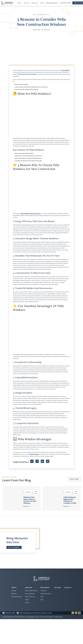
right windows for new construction (30, 214)
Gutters (27, 603)
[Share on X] (32, 461)
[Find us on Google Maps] (34, 613)
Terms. (61, 617)
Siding (27, 600)
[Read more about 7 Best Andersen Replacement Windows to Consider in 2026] (67, 506)
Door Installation (30, 594)
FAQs (42, 597)
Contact (68, 588)
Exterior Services (30, 597)
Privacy (57, 617)
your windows (65, 70)
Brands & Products (46, 594)
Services (26, 3)
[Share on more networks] (48, 461)
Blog (42, 600)
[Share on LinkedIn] (42, 461)
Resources (34, 3)
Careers (14, 591)
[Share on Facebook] (37, 461)
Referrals (14, 594)
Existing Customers (52, 3)
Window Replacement (31, 591)
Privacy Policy (31, 617)
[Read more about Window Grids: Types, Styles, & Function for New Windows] (27, 506)
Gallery (42, 3)
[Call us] (65, 3)
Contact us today (34, 454)
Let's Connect (14, 547)
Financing (43, 591)
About (19, 3)
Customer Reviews (17, 597)
